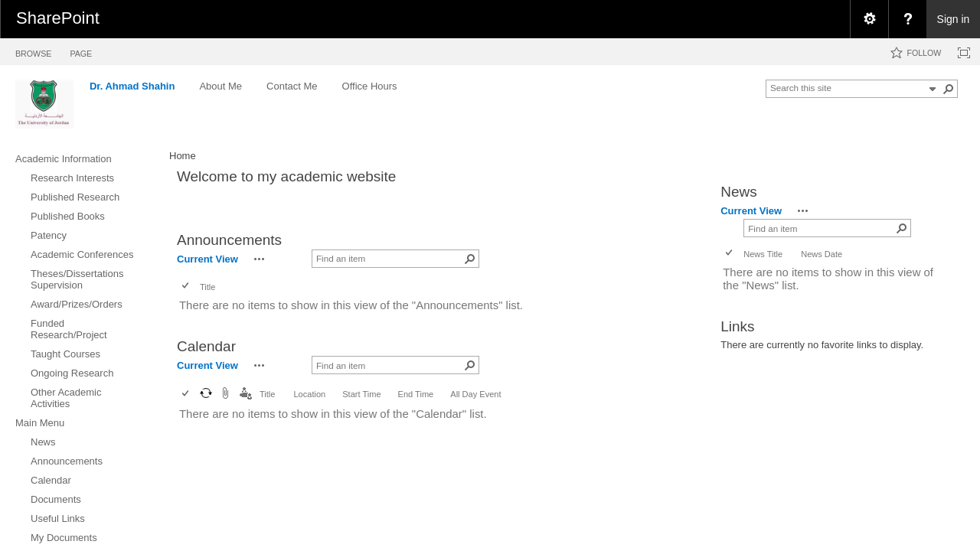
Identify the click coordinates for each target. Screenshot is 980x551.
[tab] (33, 51)
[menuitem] (869, 19)
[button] (949, 89)
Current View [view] (207, 259)
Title (207, 287)
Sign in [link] (954, 19)
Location (309, 394)
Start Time (361, 394)
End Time (416, 394)
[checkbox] (186, 287)
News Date (822, 254)
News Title (763, 254)
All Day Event (475, 394)
